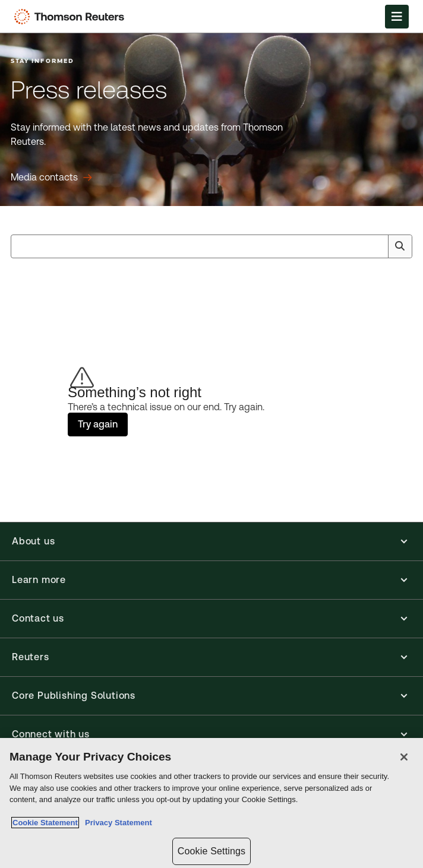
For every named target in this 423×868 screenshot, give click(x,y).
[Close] (404, 757)
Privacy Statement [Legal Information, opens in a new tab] (116, 823)
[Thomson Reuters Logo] (72, 17)
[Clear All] (377, 246)
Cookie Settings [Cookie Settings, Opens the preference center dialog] (211, 851)
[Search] (400, 246)
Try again (98, 424)
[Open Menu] (397, 17)
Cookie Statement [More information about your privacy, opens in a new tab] (45, 823)
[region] (211, 803)
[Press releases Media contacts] (51, 178)
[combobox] (211, 246)
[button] (211, 541)
